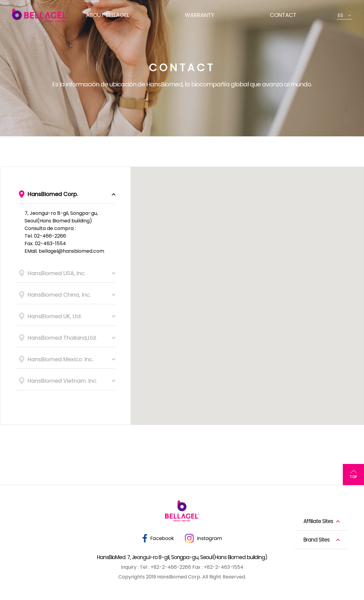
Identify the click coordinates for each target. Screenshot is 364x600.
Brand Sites (316, 540)
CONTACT (283, 15)
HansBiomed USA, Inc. (56, 273)
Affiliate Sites (318, 521)
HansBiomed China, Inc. (59, 295)
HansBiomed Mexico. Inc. (60, 359)
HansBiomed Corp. (53, 194)
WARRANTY (199, 15)
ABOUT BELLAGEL (108, 15)
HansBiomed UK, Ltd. (55, 316)
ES (340, 15)
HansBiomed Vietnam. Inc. (62, 381)
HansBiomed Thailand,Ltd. (62, 338)
